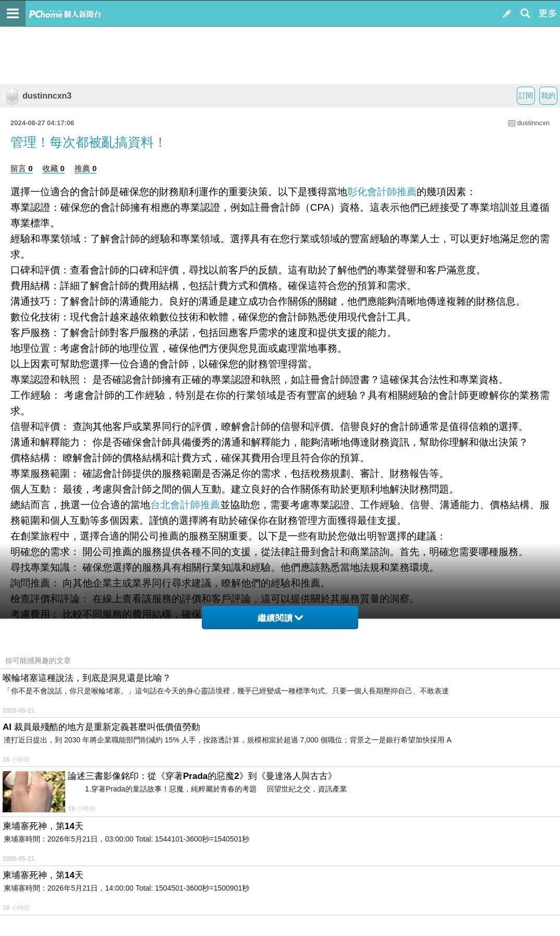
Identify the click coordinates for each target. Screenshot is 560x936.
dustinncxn (533, 123)
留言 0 (22, 168)
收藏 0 (53, 168)
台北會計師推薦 (185, 505)
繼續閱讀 (280, 618)
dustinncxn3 (37, 96)
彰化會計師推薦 (382, 192)
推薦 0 (86, 168)
